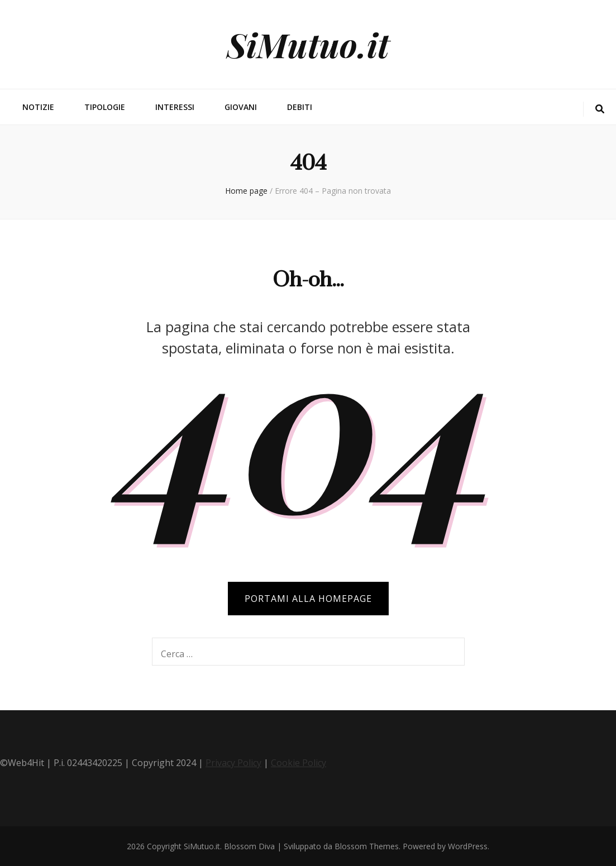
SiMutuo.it (308, 44)
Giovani (241, 107)
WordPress (468, 846)
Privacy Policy (233, 763)
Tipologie (105, 107)
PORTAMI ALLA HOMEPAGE (308, 599)
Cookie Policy (299, 763)
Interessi (175, 107)
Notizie (38, 107)
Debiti (300, 107)
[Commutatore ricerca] (600, 109)
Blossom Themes (367, 846)
